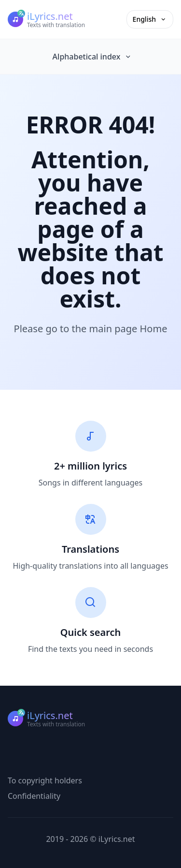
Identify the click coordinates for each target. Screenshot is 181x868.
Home (154, 329)
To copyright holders (45, 780)
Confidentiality (34, 796)
